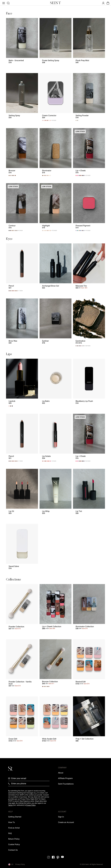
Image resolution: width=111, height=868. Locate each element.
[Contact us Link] (13, 850)
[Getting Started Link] (15, 817)
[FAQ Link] (10, 833)
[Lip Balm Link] (55, 383)
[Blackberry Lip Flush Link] (89, 383)
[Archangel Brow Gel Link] (55, 267)
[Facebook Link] (53, 857)
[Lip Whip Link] (55, 493)
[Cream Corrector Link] (55, 97)
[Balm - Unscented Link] (22, 42)
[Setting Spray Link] (22, 97)
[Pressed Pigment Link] (89, 207)
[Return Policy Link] (14, 839)
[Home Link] (55, 3)
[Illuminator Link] (55, 152)
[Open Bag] (108, 3)
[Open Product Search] (8, 3)
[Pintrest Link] (58, 858)
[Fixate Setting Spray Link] (55, 42)
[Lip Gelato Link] (55, 438)
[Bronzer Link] (22, 152)
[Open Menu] (3, 3)
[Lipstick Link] (22, 383)
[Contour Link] (22, 207)
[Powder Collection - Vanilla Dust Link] (22, 664)
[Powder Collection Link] (22, 608)
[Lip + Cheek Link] (89, 152)
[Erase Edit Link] (22, 720)
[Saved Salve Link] (22, 548)
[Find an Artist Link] (14, 828)
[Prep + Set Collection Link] (89, 720)
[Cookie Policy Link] (14, 844)
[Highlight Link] (55, 207)
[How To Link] (12, 822)
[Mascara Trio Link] (89, 267)
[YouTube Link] (62, 857)
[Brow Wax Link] (22, 322)
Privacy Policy (31, 805)
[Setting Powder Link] (89, 97)
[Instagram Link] (49, 857)
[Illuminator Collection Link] (89, 608)
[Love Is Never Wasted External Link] (66, 784)
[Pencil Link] (22, 267)
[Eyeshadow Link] (89, 322)
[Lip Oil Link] (22, 493)
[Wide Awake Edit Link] (55, 720)
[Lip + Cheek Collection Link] (55, 608)
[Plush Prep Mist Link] (89, 42)
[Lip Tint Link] (89, 493)
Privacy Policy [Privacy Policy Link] (20, 864)
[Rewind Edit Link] (89, 664)
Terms (10, 805)
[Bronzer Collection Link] (55, 664)
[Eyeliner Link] (55, 322)
